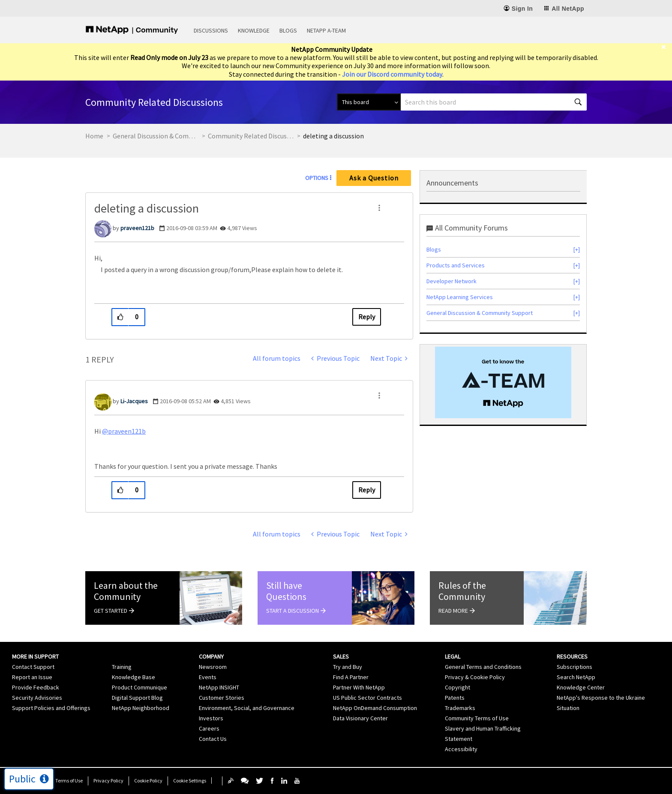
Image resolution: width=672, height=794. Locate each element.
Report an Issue (32, 677)
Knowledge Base (133, 677)
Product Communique (139, 687)
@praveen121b (124, 431)
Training (122, 667)
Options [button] (317, 178)
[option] (503, 382)
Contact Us (213, 739)
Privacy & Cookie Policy (475, 677)
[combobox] (494, 102)
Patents (455, 698)
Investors (211, 718)
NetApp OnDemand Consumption (375, 708)
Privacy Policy (108, 781)
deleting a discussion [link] (333, 136)
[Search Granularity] (369, 102)
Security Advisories (37, 698)
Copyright (457, 687)
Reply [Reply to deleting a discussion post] (367, 317)
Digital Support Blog (137, 698)
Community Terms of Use (477, 718)
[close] (667, 47)
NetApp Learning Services (460, 297)
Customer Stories (222, 698)
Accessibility (461, 749)
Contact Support (33, 667)
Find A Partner (351, 677)
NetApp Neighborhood (141, 708)
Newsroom (213, 667)
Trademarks (460, 708)
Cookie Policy (148, 781)
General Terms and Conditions (483, 667)
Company (211, 656)
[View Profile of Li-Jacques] (134, 401)
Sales (341, 656)
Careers (209, 728)
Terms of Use (69, 781)
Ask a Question (374, 178)
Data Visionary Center (360, 718)
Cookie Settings (190, 781)
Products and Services (456, 265)
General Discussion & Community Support (156, 136)
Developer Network (451, 281)
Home (94, 136)
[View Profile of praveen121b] (137, 228)
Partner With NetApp (359, 687)
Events (208, 677)
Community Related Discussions (251, 136)
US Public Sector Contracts (367, 698)
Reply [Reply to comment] (367, 490)
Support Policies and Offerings (51, 708)
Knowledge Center (581, 687)
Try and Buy (348, 667)
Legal (453, 656)
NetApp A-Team (326, 30)
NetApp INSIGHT (219, 687)
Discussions (211, 30)
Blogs (288, 30)
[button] (379, 208)
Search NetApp (576, 677)
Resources (572, 656)
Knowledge (254, 30)
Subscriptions (574, 667)
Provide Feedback (36, 687)
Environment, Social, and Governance (247, 708)
